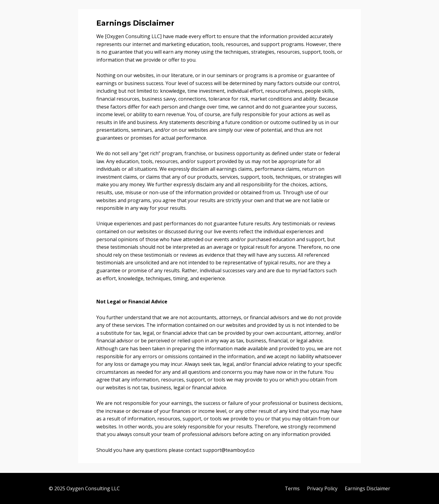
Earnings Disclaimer (368, 488)
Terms (292, 488)
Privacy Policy (322, 488)
